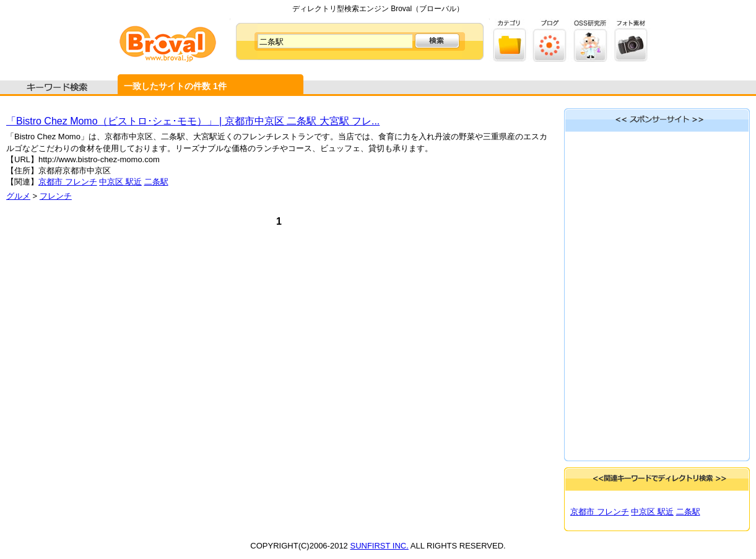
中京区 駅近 (120, 182)
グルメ (18, 196)
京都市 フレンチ (68, 182)
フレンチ (56, 196)
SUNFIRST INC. (379, 546)
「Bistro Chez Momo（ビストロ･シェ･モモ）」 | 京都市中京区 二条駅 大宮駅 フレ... (193, 121)
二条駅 (156, 182)
